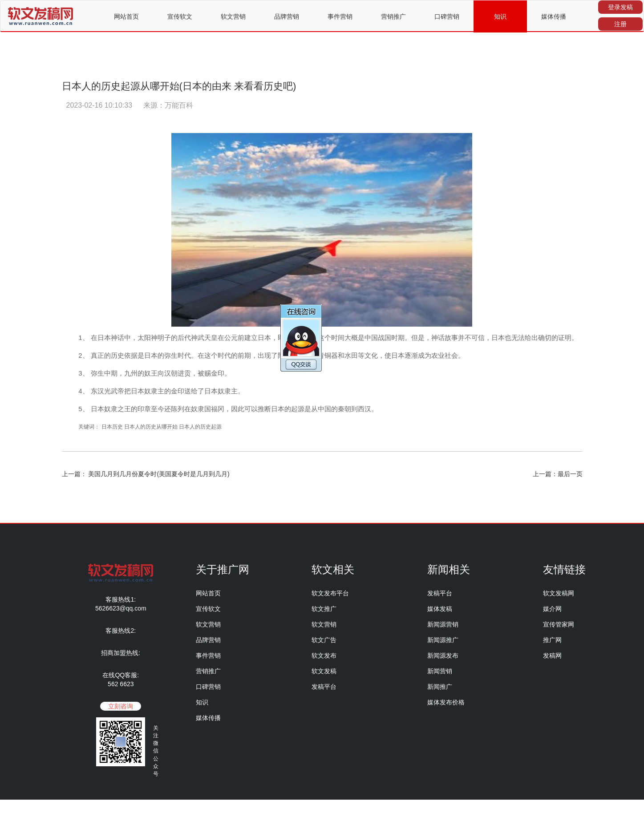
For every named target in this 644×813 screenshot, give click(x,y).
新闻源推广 (443, 640)
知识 (500, 16)
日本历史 (113, 427)
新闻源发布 (443, 655)
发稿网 (552, 655)
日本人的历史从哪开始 (151, 427)
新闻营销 (440, 671)
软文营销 (233, 16)
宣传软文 (180, 16)
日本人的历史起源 (200, 427)
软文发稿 (324, 671)
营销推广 (393, 16)
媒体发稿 (440, 609)
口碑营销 (447, 16)
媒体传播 (554, 16)
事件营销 (340, 16)
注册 (620, 24)
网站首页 (126, 16)
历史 (117, 355)
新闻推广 (440, 687)
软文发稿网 (559, 593)
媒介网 (552, 609)
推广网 (552, 640)
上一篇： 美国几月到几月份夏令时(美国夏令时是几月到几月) (146, 474)
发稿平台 (324, 687)
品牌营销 (287, 16)
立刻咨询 (121, 706)
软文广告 (324, 640)
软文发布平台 (330, 593)
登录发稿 (620, 7)
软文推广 (324, 609)
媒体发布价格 (446, 702)
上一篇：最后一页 (558, 474)
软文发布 (324, 655)
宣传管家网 (559, 624)
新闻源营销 (443, 624)
